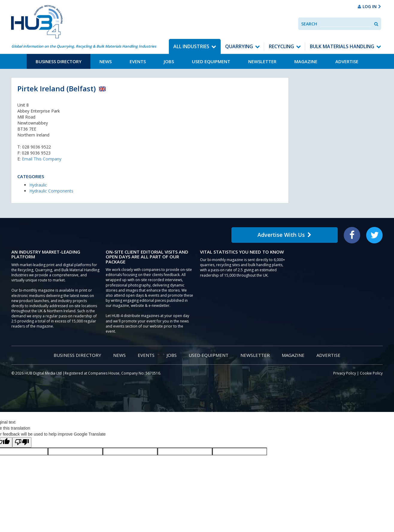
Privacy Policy (345, 373)
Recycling (281, 46)
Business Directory (59, 61)
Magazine (306, 61)
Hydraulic (38, 185)
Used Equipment (211, 61)
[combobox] (346, 24)
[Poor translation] (22, 442)
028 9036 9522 (37, 147)
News (106, 61)
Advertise (347, 61)
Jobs (169, 61)
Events (138, 61)
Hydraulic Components (51, 191)
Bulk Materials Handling (342, 46)
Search (309, 24)
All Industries (191, 46)
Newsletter (262, 61)
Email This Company (42, 159)
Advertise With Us (284, 235)
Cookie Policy (371, 373)
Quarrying (239, 46)
